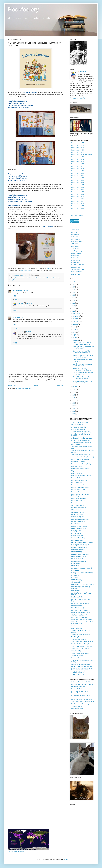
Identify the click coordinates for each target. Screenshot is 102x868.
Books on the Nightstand (79, 498)
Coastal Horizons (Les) (78, 512)
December (77, 313)
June (75, 329)
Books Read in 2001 (78, 152)
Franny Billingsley (77, 241)
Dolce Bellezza (76, 524)
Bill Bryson (75, 232)
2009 (74, 403)
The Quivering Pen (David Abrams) (82, 642)
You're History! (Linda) (78, 674)
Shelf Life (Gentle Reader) (79, 617)
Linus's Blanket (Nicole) (79, 561)
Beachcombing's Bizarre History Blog (83, 684)
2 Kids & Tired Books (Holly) (80, 422)
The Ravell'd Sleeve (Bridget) (80, 644)
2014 (74, 390)
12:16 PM (20, 317)
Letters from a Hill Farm (79, 556)
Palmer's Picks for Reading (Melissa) (83, 584)
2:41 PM (29, 332)
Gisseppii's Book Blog (78, 538)
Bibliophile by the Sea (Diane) (80, 469)
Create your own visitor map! (17, 851)
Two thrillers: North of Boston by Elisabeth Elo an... (83, 365)
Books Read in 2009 (78, 171)
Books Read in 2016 (78, 187)
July (75, 327)
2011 (74, 398)
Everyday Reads (76, 531)
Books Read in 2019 (78, 194)
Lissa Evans (75, 255)
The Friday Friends (77, 637)
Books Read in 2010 (78, 173)
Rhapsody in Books (77, 606)
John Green (75, 246)
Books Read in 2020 (78, 197)
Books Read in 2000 (78, 150)
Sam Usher (56, 278)
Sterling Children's (14, 280)
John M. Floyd (76, 249)
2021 (74, 295)
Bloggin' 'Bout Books (78, 473)
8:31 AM (25, 290)
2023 (74, 290)
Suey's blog (75, 626)
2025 (74, 284)
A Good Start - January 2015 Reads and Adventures (82, 378)
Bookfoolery (23, 9)
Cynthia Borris (76, 239)
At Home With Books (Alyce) (80, 459)
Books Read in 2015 (78, 185)
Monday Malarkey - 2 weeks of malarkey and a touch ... (82, 382)
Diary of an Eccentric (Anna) (80, 519)
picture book (49, 278)
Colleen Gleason (76, 237)
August (76, 324)
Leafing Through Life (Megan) (80, 554)
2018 (74, 303)
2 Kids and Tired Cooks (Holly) (81, 682)
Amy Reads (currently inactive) (81, 455)
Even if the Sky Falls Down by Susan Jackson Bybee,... (82, 343)
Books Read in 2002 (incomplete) (82, 155)
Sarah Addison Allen (78, 269)
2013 (74, 392)
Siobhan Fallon (76, 274)
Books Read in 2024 (78, 206)
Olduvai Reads (76, 582)
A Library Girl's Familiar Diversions (82, 438)
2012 (74, 395)
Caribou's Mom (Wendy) (79, 507)
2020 (74, 298)
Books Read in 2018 (78, 192)
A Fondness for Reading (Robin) (81, 432)
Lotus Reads (75, 566)
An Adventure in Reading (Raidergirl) (83, 457)
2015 (74, 311)
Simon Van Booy (76, 272)
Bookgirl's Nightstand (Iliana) (80, 487)
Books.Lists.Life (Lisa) (78, 501)
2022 (74, 292)
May (75, 332)
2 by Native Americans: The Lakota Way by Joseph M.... (82, 352)
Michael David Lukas (78, 265)
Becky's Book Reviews (78, 462)
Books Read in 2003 (78, 157)
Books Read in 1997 (78, 143)
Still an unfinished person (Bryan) (82, 620)
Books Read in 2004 (78, 159)
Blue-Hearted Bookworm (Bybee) (81, 476)
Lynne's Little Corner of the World (82, 568)
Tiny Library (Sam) (77, 656)
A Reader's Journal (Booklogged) (81, 440)
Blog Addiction (76, 471)
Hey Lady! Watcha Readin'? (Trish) (82, 542)
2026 (74, 282)
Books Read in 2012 (78, 178)
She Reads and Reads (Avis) (80, 615)
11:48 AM (29, 303)
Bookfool (20, 303)
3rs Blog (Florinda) (77, 425)
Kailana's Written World (79, 549)
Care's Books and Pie (78, 505)
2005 (74, 414)
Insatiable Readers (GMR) (79, 547)
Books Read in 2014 (78, 183)
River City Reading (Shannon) (81, 608)
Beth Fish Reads (76, 466)
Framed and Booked (78, 535)
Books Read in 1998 (78, 145)
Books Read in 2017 (78, 190)
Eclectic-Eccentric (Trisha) (79, 526)
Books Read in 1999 (78, 148)
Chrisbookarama (76, 510)
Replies (17, 300)
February (76, 340)
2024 (74, 287)
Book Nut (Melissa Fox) (79, 485)
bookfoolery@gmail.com (26, 270)
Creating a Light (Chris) (79, 687)
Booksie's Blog (76, 503)
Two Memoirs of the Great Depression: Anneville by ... (82, 369)
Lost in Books (76, 563)
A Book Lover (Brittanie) (79, 429)
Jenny (15, 317)
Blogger (65, 859)
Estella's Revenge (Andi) (79, 528)
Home (36, 385)
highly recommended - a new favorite (23, 278)
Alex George (75, 230)
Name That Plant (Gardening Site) (82, 699)
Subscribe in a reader (76, 216)
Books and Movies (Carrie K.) (80, 492)
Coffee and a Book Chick (79, 515)
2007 (74, 408)
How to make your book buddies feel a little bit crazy (83, 373)
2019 (74, 300)
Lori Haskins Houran (40, 278)
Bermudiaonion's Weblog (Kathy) (81, 464)
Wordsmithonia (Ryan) (78, 672)
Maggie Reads (76, 570)
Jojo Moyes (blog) (77, 251)
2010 (74, 400)
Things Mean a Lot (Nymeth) (80, 649)
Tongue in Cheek (77, 658)
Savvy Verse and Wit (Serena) (81, 613)
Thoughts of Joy (76, 651)
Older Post (60, 385)
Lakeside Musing (77, 552)
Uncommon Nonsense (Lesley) (81, 664)
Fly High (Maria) (76, 533)
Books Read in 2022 (78, 201)
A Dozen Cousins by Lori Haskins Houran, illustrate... (83, 356)
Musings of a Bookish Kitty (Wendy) (82, 573)
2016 (74, 308)
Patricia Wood (76, 267)
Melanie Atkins (76, 263)
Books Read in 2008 (78, 169)
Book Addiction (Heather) (79, 480)
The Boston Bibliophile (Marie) (81, 635)
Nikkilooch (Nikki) (77, 580)
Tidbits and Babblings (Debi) (80, 653)
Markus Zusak (76, 260)
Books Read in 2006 (78, 164)
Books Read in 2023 (78, 204)
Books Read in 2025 (78, 208)
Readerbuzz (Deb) (77, 597)
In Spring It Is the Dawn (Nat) (80, 545)
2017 (74, 306)
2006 (74, 411)
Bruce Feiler (75, 235)
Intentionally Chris (77, 689)
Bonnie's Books (76, 478)
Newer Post (12, 385)
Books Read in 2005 (78, 162)
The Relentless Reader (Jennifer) (82, 646)
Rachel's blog (76, 591)
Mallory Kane (75, 258)
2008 (74, 406)
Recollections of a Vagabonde (80, 603)
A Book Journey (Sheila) (79, 427)
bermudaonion (17, 290)
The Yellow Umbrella (78, 706)
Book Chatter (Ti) (77, 483)
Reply (14, 296)
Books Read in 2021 (78, 199)
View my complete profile (77, 98)
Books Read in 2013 (78, 180)
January (76, 386)
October (76, 319)
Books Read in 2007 (78, 166)
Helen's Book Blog (77, 540)
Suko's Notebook (77, 628)
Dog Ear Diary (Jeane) (78, 521)
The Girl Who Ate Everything (80, 704)
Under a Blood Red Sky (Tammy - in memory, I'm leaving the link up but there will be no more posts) (82, 668)
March (75, 337)
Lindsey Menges (76, 253)
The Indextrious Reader (79, 639)
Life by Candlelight (77, 559)
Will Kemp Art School (78, 709)
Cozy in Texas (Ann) (78, 517)
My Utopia (74, 577)
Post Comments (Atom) (23, 388)
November (77, 316)
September (77, 321)
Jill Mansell (75, 244)
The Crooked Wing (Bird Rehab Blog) (83, 702)
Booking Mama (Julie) (78, 490)
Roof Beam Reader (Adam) (80, 610)
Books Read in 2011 (78, 176)
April (75, 335)
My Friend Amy (76, 575)
